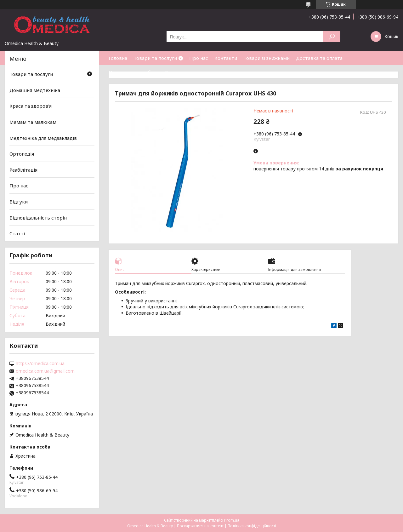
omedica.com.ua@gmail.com (45, 371)
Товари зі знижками (267, 58)
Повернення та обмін (134, 72)
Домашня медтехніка (35, 90)
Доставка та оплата (319, 58)
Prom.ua (232, 520)
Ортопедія (22, 154)
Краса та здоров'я (31, 106)
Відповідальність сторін (38, 218)
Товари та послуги (155, 58)
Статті (173, 72)
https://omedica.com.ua (40, 363)
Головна (118, 58)
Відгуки (19, 202)
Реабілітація (23, 170)
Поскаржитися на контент (200, 526)
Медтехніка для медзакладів (43, 138)
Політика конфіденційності (252, 526)
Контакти (226, 58)
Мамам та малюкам (33, 122)
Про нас (199, 58)
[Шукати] (332, 37)
